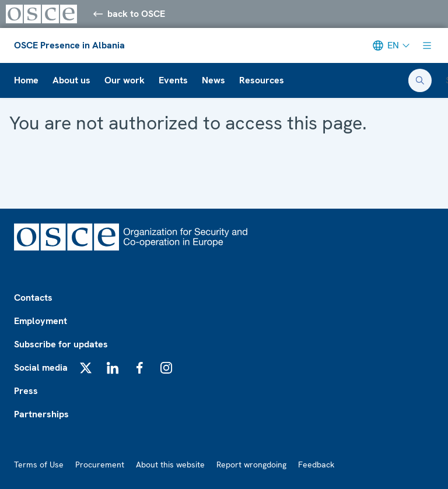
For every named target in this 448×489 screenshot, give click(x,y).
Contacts (33, 298)
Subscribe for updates (61, 344)
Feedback (316, 465)
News (213, 80)
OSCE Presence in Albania (69, 45)
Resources (262, 80)
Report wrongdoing (251, 465)
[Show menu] (427, 45)
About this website (170, 465)
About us (71, 80)
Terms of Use (39, 465)
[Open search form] (420, 80)
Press (26, 391)
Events (173, 80)
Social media (41, 367)
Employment (41, 321)
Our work (125, 80)
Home (26, 80)
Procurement (100, 465)
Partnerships (41, 414)
